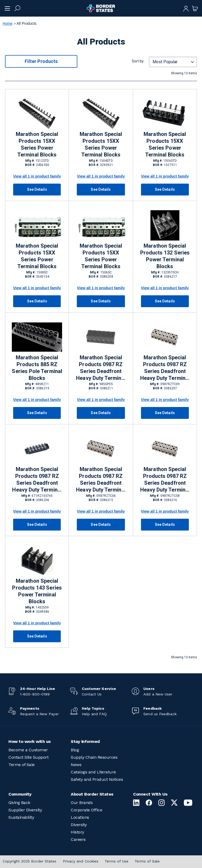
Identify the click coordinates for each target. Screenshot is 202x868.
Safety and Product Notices (97, 779)
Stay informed (85, 741)
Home (8, 23)
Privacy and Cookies (81, 861)
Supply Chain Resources (94, 757)
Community (20, 794)
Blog (75, 750)
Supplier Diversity (25, 810)
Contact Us (92, 694)
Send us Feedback (160, 714)
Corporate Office (86, 810)
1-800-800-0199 (35, 694)
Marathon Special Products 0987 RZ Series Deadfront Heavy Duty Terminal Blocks (101, 368)
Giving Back (19, 803)
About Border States (92, 794)
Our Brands (82, 803)
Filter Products (41, 61)
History (77, 832)
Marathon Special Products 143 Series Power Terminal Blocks (37, 591)
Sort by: (138, 61)
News (76, 765)
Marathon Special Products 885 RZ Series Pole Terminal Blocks (37, 368)
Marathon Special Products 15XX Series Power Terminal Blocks (37, 144)
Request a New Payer (39, 714)
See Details (37, 189)
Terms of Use (117, 861)
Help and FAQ (94, 714)
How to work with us (30, 741)
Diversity (79, 825)
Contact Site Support (28, 757)
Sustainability (21, 817)
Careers (78, 839)
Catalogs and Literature (93, 772)
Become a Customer (28, 750)
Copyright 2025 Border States (30, 861)
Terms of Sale (22, 765)
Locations (80, 817)
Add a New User (158, 694)
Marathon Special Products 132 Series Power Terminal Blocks (165, 256)
